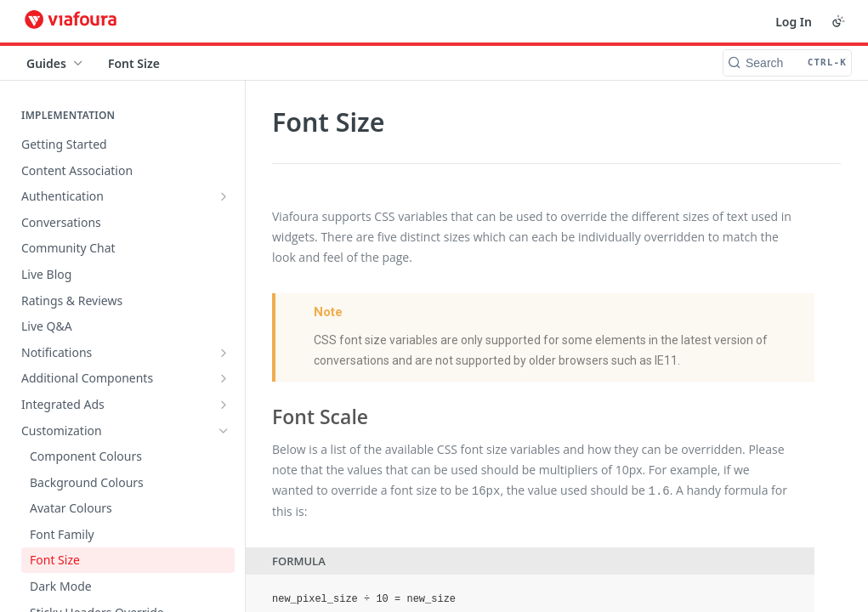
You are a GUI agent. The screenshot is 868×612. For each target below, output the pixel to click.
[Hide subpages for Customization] (224, 431)
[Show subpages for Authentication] (224, 196)
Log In (794, 22)
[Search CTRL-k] (787, 63)
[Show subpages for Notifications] (224, 353)
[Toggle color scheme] (838, 21)
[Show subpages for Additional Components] (224, 378)
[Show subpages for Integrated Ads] (224, 405)
